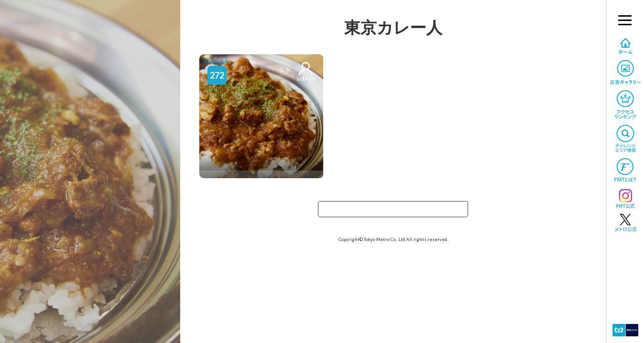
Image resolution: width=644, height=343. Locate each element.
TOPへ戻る (393, 212)
